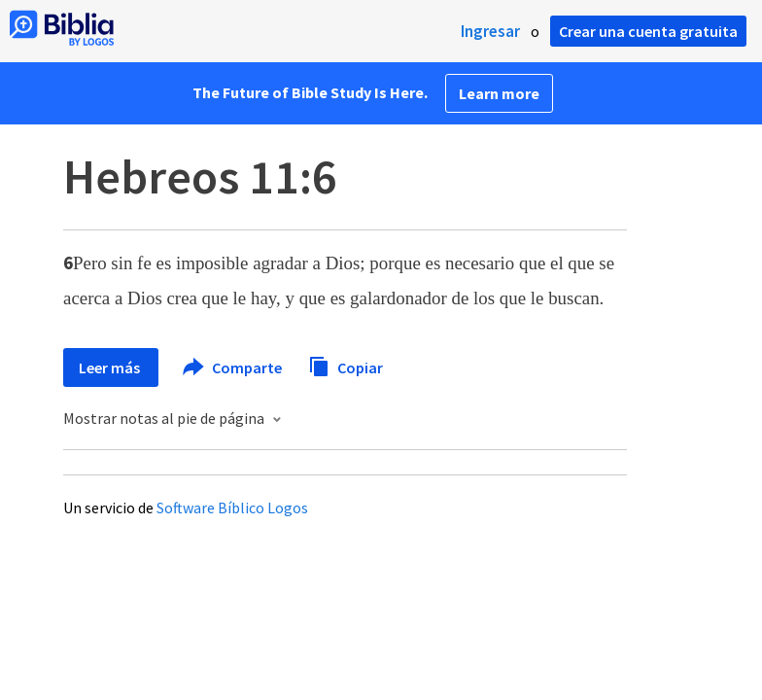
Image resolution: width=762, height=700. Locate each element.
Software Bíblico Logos (232, 507)
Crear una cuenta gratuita (648, 31)
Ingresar (490, 31)
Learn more (499, 93)
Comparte (233, 367)
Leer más (111, 367)
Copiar (346, 365)
